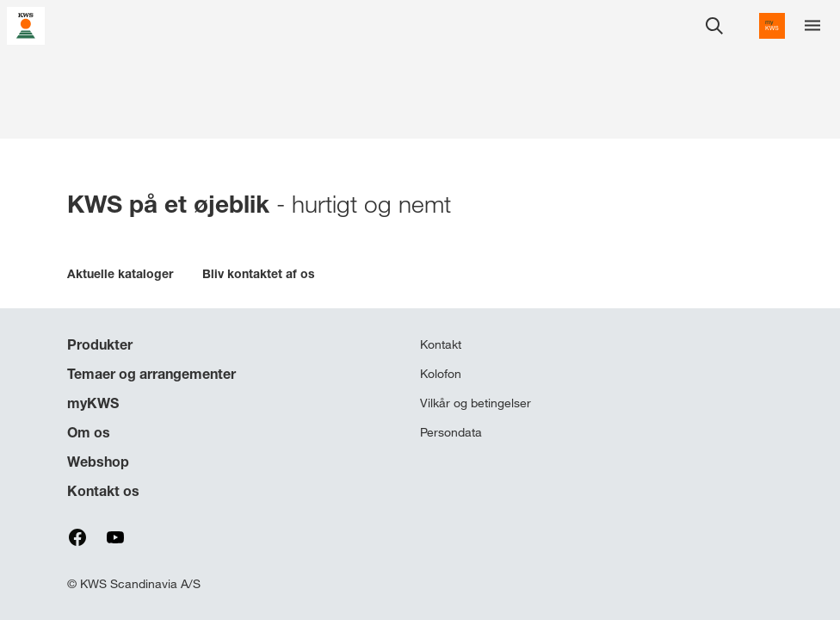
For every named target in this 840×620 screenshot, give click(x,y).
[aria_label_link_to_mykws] (772, 26)
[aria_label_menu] (812, 26)
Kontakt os (103, 491)
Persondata (451, 432)
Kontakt (441, 344)
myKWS (93, 403)
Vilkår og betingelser (476, 403)
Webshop (98, 462)
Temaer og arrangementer (151, 374)
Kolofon (441, 374)
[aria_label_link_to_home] (26, 25)
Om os (89, 432)
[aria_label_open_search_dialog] (714, 26)
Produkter (100, 344)
